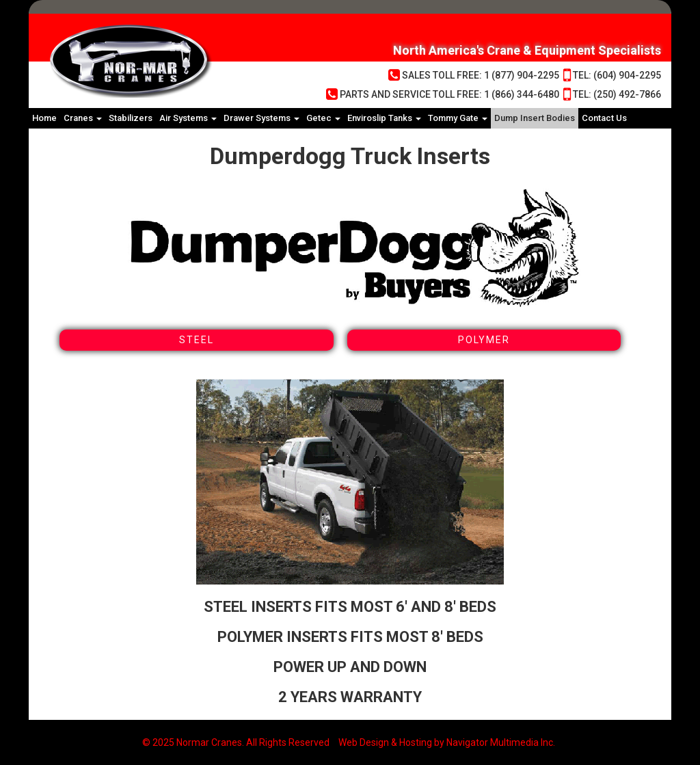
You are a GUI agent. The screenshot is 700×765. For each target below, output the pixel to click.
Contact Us (604, 118)
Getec (323, 118)
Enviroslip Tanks (384, 118)
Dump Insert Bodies (535, 118)
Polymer (484, 340)
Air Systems (188, 118)
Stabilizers (131, 118)
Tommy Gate (458, 118)
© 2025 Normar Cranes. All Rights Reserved (236, 742)
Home (44, 118)
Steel (197, 340)
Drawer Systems (261, 118)
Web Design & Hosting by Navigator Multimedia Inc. (447, 742)
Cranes (83, 118)
